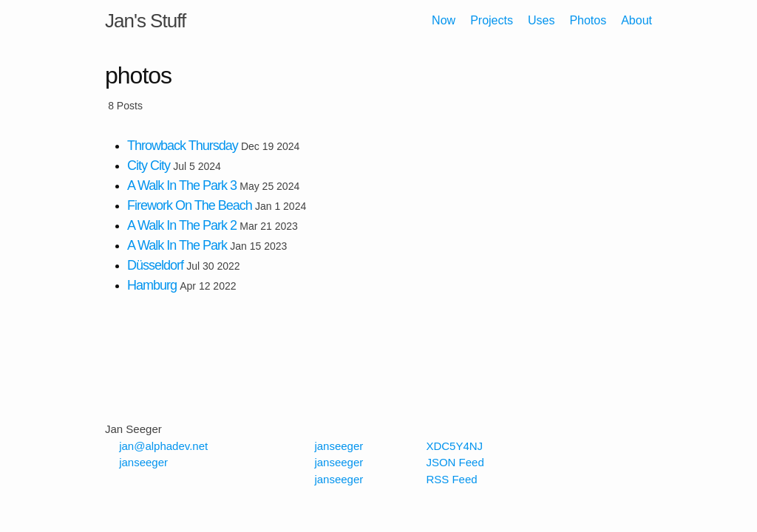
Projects (492, 20)
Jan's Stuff (145, 21)
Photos (588, 20)
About (637, 20)
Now (444, 20)
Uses (541, 20)
